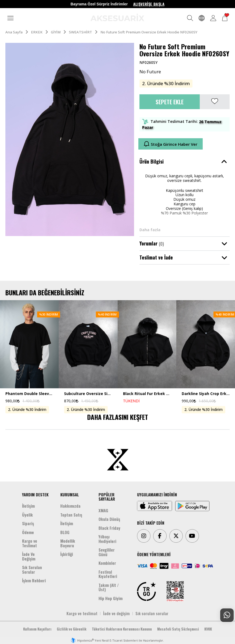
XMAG (103, 510)
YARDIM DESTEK (35, 494)
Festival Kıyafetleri (108, 574)
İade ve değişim (116, 613)
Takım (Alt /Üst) (109, 587)
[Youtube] (192, 536)
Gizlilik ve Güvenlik (72, 629)
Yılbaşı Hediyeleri (107, 539)
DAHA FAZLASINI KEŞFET (118, 417)
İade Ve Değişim (29, 556)
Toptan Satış (71, 515)
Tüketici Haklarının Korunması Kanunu (122, 629)
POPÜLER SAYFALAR (107, 497)
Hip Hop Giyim (111, 598)
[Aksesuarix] (117, 17)
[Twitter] (176, 536)
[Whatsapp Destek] (227, 615)
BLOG (65, 532)
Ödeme (28, 532)
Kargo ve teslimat (82, 613)
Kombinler (107, 563)
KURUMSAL (70, 494)
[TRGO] (146, 591)
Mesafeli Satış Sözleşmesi (178, 629)
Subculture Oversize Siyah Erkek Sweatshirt (88, 394)
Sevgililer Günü (107, 552)
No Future (150, 72)
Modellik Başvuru (68, 543)
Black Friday (109, 528)
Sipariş (28, 523)
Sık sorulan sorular (152, 613)
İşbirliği (67, 554)
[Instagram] (144, 536)
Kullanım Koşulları (37, 629)
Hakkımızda (70, 506)
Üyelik (27, 515)
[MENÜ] (10, 18)
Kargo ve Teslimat (30, 543)
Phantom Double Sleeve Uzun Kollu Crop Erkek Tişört (29, 394)
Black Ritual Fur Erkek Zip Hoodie (147, 394)
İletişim (28, 506)
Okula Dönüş (109, 519)
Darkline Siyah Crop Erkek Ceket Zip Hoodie (206, 394)
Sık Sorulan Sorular (32, 569)
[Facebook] (160, 536)
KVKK (208, 629)
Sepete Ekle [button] (170, 102)
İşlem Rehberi (34, 580)
